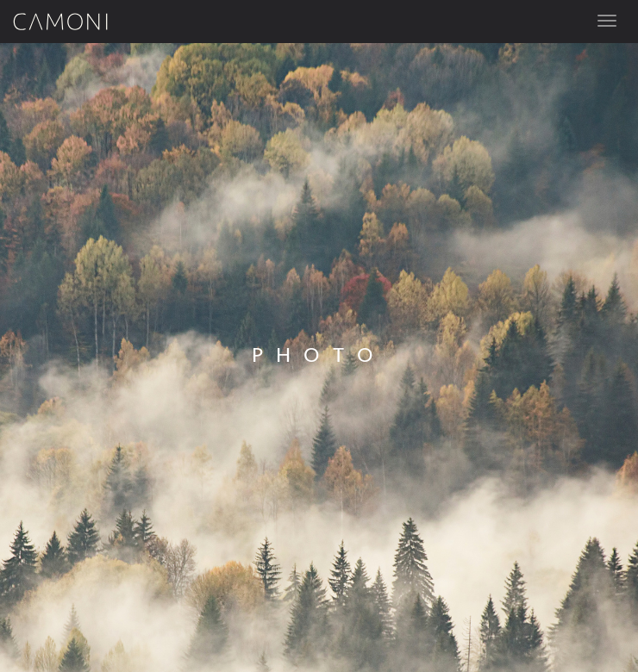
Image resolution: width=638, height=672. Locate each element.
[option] (319, 358)
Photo (319, 355)
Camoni (60, 22)
